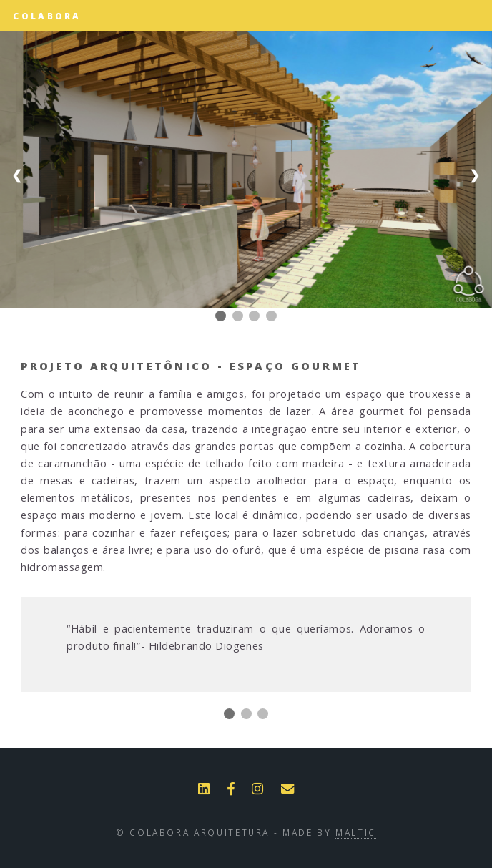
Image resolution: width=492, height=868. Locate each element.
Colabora (47, 16)
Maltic (356, 832)
